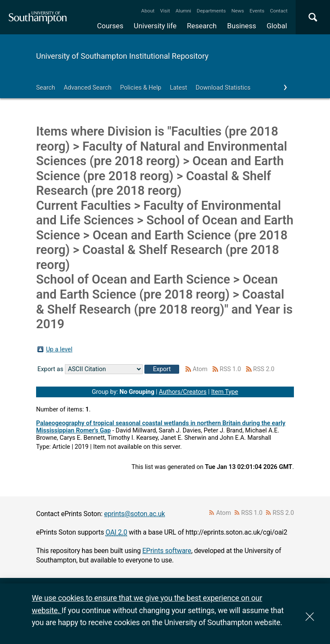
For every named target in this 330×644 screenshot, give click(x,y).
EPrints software (167, 551)
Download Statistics (223, 88)
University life (155, 26)
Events (257, 11)
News (237, 11)
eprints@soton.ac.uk (134, 514)
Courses (110, 26)
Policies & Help (141, 88)
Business (242, 26)
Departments (211, 11)
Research (202, 26)
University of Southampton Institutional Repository (122, 56)
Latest (178, 88)
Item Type (225, 392)
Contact (279, 11)
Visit (165, 11)
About (148, 11)
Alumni (183, 11)
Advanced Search (87, 88)
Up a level (59, 349)
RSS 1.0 (230, 369)
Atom (200, 369)
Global (277, 26)
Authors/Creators (183, 392)
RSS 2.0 (264, 369)
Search (46, 88)
